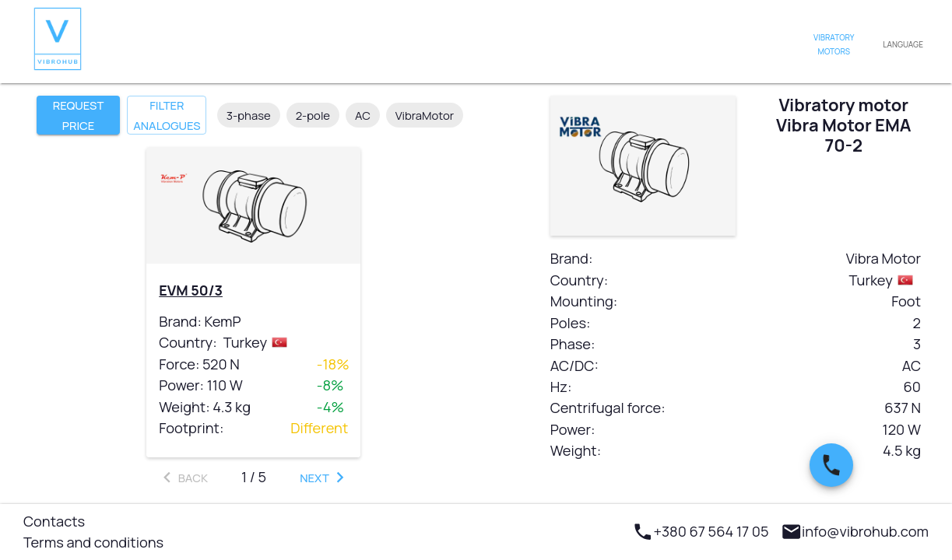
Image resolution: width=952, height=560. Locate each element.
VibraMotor (425, 115)
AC (363, 115)
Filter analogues (167, 115)
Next (325, 477)
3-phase (249, 115)
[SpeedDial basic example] (831, 465)
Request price (78, 115)
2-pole (313, 115)
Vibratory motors (834, 45)
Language (903, 45)
